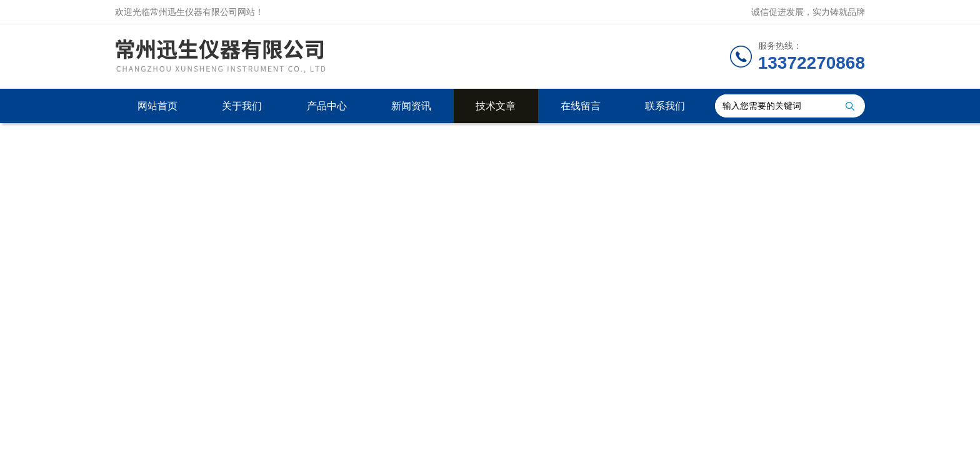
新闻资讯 (411, 106)
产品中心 (327, 106)
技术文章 (496, 106)
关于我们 (242, 106)
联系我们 (665, 106)
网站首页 (157, 106)
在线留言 (581, 106)
